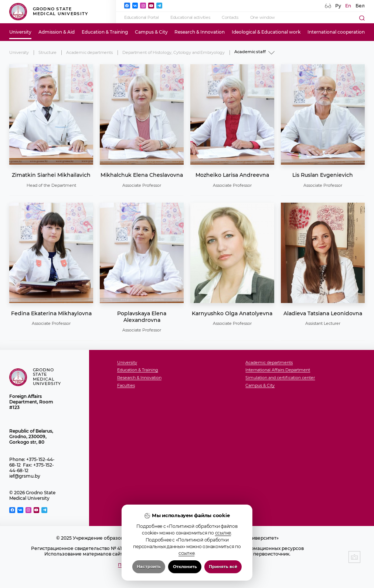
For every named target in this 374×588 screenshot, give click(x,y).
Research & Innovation (200, 32)
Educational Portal (141, 18)
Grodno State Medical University (49, 12)
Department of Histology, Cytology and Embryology (174, 53)
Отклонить (185, 568)
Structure (47, 53)
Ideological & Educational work (266, 32)
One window (263, 18)
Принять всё (223, 568)
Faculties (126, 386)
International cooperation (336, 32)
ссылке (223, 534)
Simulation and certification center (280, 378)
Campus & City (151, 32)
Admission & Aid (57, 32)
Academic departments (89, 53)
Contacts (230, 18)
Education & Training (105, 32)
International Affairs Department (278, 370)
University (20, 32)
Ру (338, 6)
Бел (360, 6)
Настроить (149, 568)
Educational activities (190, 18)
